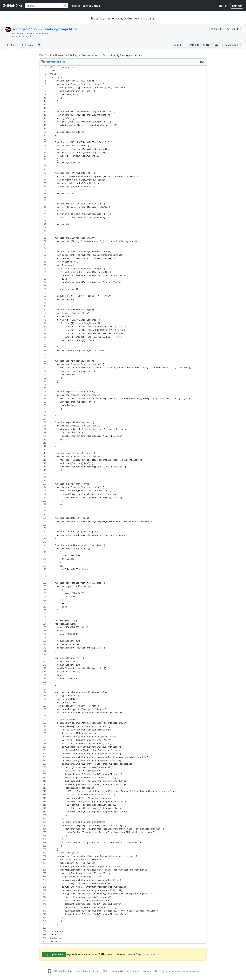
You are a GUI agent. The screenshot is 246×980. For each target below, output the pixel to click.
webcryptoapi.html (61, 29)
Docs (128, 971)
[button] (217, 45)
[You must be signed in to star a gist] (217, 29)
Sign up (237, 6)
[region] (123, 505)
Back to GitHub (91, 6)
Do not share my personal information (180, 971)
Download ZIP (231, 45)
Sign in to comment (148, 954)
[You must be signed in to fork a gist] (233, 29)
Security (97, 971)
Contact (137, 971)
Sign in (223, 6)
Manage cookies (151, 971)
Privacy (87, 971)
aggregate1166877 (27, 29)
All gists (75, 6)
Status (106, 971)
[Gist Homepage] (13, 6)
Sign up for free (54, 954)
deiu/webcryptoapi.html (36, 34)
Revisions (31, 45)
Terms (77, 971)
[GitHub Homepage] (50, 971)
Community (118, 971)
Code (12, 45)
